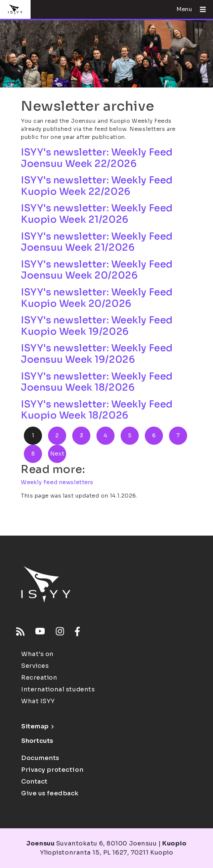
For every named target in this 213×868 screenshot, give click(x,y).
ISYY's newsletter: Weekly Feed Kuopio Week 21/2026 (97, 214)
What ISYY (38, 701)
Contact (34, 782)
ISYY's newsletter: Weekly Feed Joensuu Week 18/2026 (97, 382)
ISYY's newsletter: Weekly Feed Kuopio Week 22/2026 (97, 186)
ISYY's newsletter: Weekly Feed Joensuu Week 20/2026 (97, 270)
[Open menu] (200, 9)
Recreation (39, 678)
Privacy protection (52, 770)
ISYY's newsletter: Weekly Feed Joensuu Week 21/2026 (97, 242)
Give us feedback (50, 793)
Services (35, 666)
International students (58, 689)
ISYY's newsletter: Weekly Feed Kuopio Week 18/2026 (97, 410)
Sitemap (37, 726)
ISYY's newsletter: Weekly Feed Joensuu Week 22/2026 (97, 158)
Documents (40, 758)
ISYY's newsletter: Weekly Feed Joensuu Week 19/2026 (97, 354)
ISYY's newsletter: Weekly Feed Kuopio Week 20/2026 (97, 298)
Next (57, 454)
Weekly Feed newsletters (57, 482)
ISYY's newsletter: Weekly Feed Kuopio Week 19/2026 (97, 326)
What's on (37, 654)
